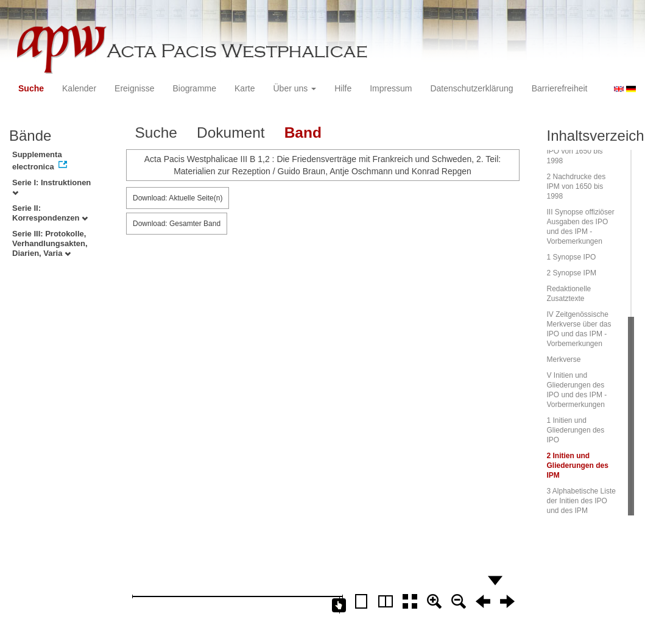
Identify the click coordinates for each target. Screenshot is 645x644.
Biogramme (194, 88)
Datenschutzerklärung (471, 88)
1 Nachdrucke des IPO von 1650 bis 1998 (576, 151)
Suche (31, 88)
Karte (245, 88)
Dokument (231, 133)
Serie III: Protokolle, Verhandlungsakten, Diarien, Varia (50, 243)
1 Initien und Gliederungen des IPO (576, 430)
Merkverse (564, 359)
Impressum (391, 88)
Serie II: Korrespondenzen (50, 213)
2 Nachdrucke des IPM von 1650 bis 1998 (576, 186)
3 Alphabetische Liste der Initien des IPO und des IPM (581, 501)
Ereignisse (134, 88)
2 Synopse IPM (572, 273)
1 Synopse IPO (572, 257)
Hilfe (343, 88)
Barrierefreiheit (560, 88)
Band (303, 133)
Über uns (295, 88)
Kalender (79, 88)
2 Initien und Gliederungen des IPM (578, 465)
